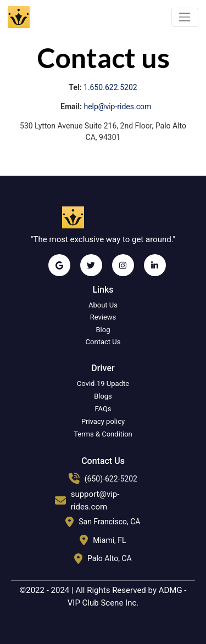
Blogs (103, 396)
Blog (103, 330)
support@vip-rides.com (95, 500)
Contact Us (103, 342)
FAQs (103, 409)
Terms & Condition (103, 434)
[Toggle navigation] (185, 17)
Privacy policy (103, 421)
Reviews (103, 317)
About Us (103, 305)
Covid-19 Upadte (103, 383)
